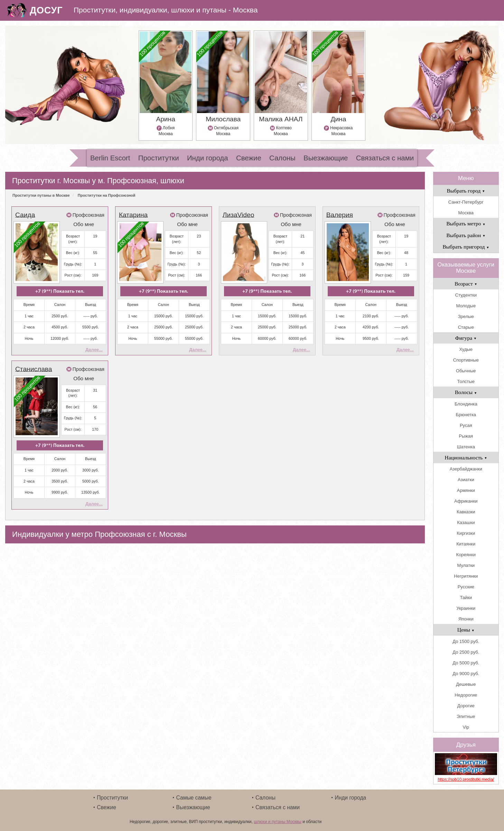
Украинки (466, 608)
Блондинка (466, 404)
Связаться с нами (385, 158)
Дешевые (466, 684)
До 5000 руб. (466, 663)
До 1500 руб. (466, 641)
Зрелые (466, 316)
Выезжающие (326, 158)
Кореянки (466, 555)
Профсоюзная (88, 215)
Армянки (466, 490)
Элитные (466, 716)
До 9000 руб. (466, 674)
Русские (466, 587)
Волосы (466, 392)
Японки (466, 619)
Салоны (282, 158)
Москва (466, 213)
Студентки (466, 295)
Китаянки (466, 544)
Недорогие (466, 695)
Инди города (208, 158)
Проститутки (159, 158)
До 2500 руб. (466, 652)
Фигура (466, 338)
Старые (466, 327)
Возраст (466, 284)
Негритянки (466, 576)
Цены (466, 630)
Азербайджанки (466, 469)
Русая (466, 425)
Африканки (466, 501)
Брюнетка (466, 415)
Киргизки (466, 533)
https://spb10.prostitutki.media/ (466, 779)
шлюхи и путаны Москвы (278, 822)
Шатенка (466, 447)
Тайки (466, 597)
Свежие (249, 158)
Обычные (466, 371)
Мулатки (466, 565)
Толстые (466, 381)
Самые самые (194, 798)
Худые (466, 349)
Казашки (466, 522)
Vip (466, 727)
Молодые (466, 306)
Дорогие (466, 706)
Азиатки (466, 480)
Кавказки (466, 512)
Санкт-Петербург (466, 202)
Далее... (94, 350)
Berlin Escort (110, 158)
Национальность (466, 457)
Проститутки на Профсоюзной (107, 195)
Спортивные (466, 360)
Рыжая (466, 436)
